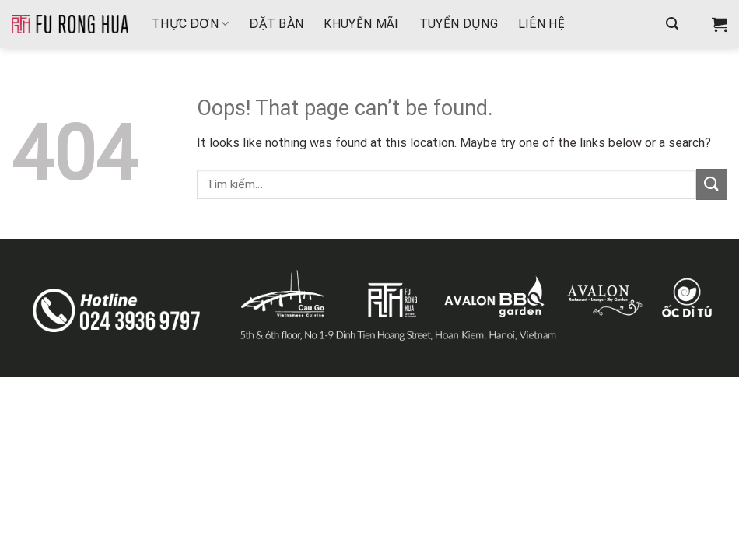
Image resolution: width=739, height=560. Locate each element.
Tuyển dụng (459, 24)
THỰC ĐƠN (191, 24)
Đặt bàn (277, 24)
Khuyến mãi (361, 24)
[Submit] (712, 184)
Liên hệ (541, 24)
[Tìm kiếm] (672, 24)
